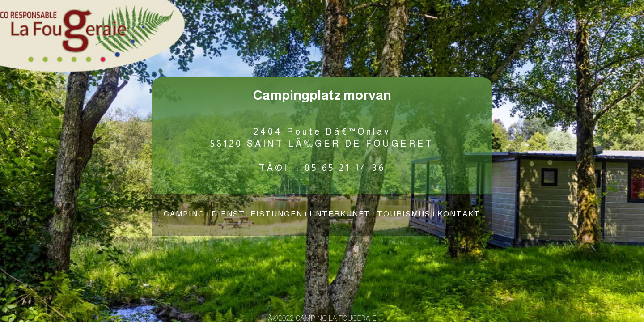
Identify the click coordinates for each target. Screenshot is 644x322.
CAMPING (184, 214)
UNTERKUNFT (340, 214)
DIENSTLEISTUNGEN (257, 214)
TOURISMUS (404, 214)
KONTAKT (459, 214)
